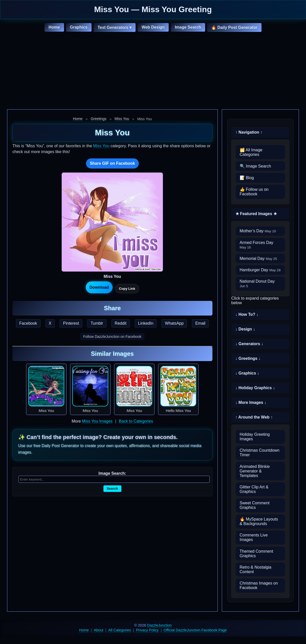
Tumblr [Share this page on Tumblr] (97, 323)
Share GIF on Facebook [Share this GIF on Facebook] (112, 163)
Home (54, 27)
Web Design (153, 27)
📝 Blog (247, 178)
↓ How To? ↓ (247, 314)
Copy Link (127, 289)
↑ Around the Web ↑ (254, 417)
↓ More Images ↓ (251, 402)
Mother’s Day (258, 231)
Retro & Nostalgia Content (256, 569)
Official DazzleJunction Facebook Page (195, 630)
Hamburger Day (260, 270)
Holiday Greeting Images (255, 437)
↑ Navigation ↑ (249, 132)
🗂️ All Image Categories (251, 152)
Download (99, 287)
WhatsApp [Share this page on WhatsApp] (174, 323)
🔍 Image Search (255, 166)
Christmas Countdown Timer (260, 453)
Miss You (122, 119)
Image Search (188, 27)
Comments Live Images (254, 537)
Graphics (79, 27)
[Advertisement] (153, 71)
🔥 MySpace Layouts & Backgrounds (259, 521)
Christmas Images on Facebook (259, 585)
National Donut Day (257, 284)
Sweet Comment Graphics (255, 505)
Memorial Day (258, 258)
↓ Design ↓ (245, 329)
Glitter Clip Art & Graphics (254, 489)
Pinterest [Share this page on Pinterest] (71, 323)
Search (112, 489)
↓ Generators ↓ (249, 344)
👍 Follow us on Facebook (254, 192)
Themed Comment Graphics (257, 554)
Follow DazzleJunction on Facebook (112, 337)
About (99, 630)
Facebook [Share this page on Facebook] (28, 323)
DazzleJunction (160, 625)
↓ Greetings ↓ (248, 358)
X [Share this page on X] (50, 323)
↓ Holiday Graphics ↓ (255, 388)
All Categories (120, 630)
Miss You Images (97, 421)
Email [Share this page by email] (200, 323)
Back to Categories (136, 421)
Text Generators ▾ (115, 27)
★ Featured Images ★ (256, 214)
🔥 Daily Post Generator (234, 27)
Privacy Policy (147, 630)
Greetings (99, 119)
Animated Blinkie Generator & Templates (255, 471)
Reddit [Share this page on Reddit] (121, 323)
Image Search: (112, 473)
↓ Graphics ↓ (247, 373)
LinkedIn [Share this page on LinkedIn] (146, 323)
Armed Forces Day (257, 245)
